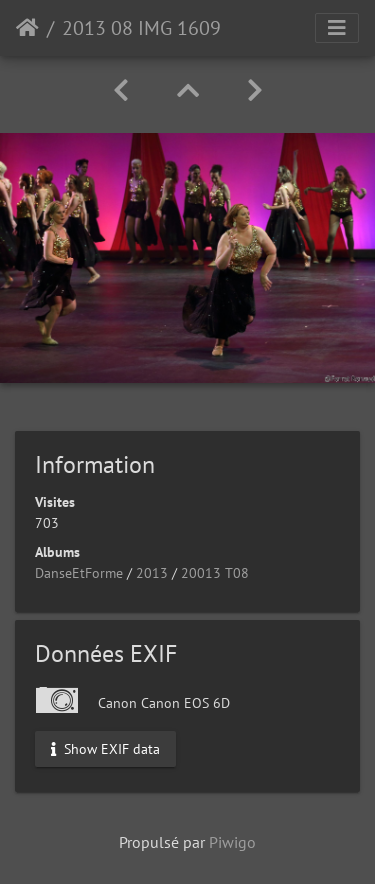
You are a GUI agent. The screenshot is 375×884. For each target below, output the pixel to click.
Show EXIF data (105, 748)
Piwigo (232, 842)
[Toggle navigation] (337, 28)
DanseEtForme (79, 573)
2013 (152, 573)
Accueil (27, 28)
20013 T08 (215, 573)
